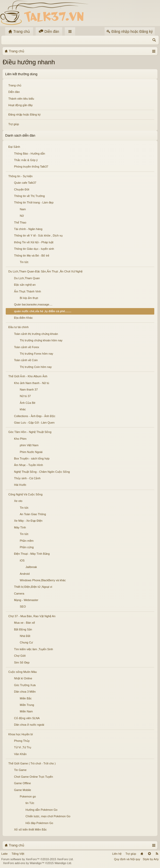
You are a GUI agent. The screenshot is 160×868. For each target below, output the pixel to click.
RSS (157, 854)
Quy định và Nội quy (127, 859)
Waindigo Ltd (63, 863)
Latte (4, 854)
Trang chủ (15, 85)
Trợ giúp (14, 124)
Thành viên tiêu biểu (21, 99)
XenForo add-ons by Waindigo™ (24, 863)
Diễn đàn (14, 92)
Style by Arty (151, 859)
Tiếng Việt (18, 854)
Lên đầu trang (149, 854)
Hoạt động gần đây (21, 105)
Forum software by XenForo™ (37, 859)
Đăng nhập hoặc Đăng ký (24, 114)
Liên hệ (117, 854)
